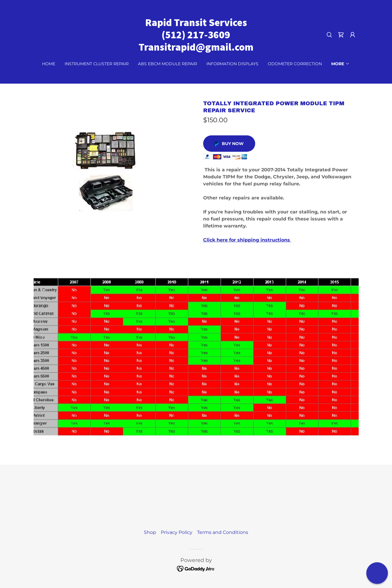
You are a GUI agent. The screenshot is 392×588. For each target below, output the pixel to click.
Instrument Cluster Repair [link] (97, 64)
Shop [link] (150, 532)
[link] (196, 49)
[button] (353, 35)
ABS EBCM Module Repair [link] (167, 64)
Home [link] (49, 64)
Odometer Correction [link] (295, 64)
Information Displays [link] (232, 64)
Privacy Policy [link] (177, 532)
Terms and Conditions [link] (223, 532)
